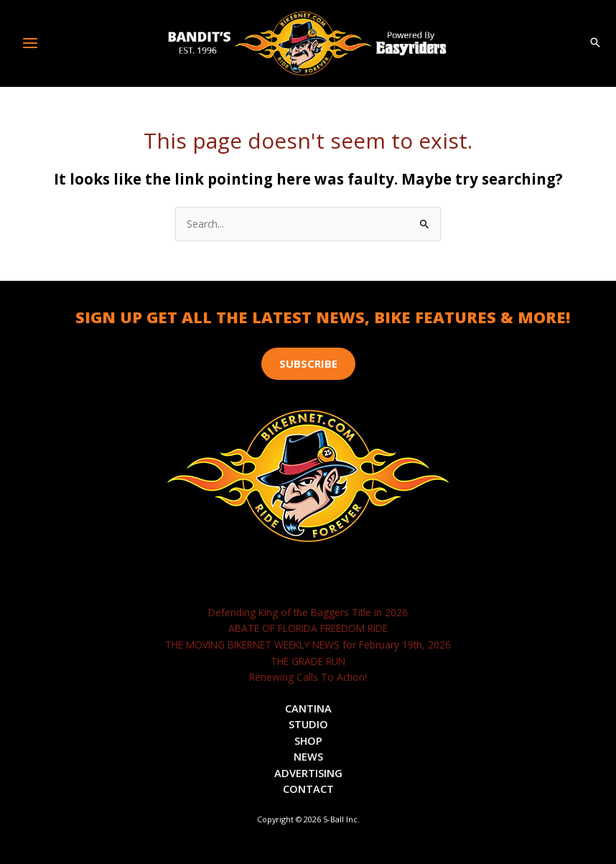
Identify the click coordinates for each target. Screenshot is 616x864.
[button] (595, 43)
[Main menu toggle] (31, 43)
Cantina (308, 708)
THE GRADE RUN (308, 661)
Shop (308, 740)
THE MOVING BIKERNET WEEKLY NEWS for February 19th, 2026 (308, 645)
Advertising (308, 773)
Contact (308, 789)
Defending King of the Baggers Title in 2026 (308, 612)
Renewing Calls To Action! (308, 677)
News (308, 756)
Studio (308, 724)
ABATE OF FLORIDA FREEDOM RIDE (308, 628)
